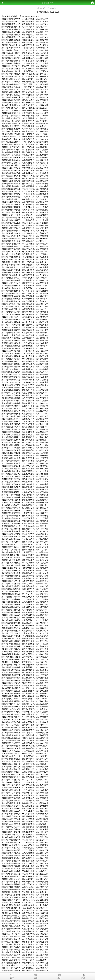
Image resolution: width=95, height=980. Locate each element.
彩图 (36, 976)
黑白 (59, 976)
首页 (12, 976)
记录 (83, 976)
